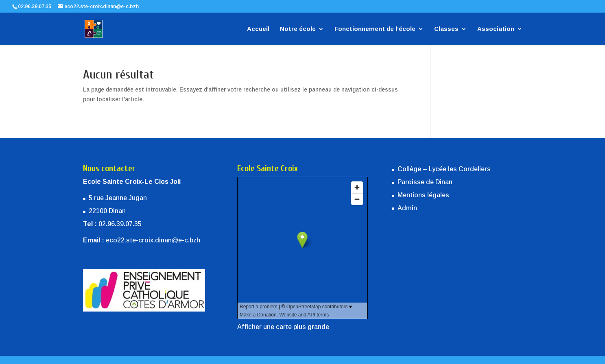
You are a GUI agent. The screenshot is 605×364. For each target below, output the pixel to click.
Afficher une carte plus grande (283, 327)
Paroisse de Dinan (425, 182)
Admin (407, 208)
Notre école (298, 29)
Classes (446, 29)
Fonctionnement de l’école (375, 29)
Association (496, 29)
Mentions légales (423, 195)
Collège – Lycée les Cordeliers (444, 169)
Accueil (258, 29)
